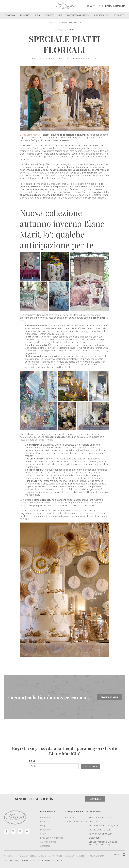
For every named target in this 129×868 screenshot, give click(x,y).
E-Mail (32, 761)
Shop (61, 15)
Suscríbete (95, 799)
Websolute (120, 855)
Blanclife (26, 15)
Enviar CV (69, 818)
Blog (56, 22)
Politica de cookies (44, 860)
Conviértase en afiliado (76, 822)
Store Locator (109, 697)
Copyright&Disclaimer (11, 860)
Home (49, 22)
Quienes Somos (102, 15)
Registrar (91, 766)
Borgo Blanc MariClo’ (30, 135)
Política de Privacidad (28, 860)
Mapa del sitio (58, 860)
